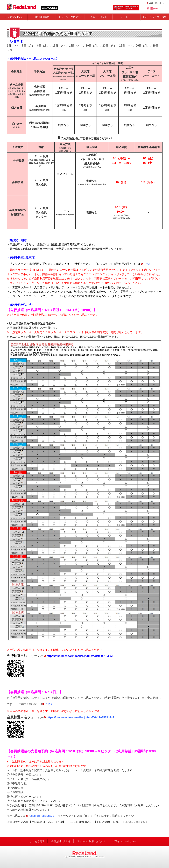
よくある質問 (37, 841)
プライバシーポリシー (124, 841)
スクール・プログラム (71, 17)
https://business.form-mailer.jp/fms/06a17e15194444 (80, 717)
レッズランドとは (14, 17)
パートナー (127, 17)
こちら (148, 264)
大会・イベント (99, 17)
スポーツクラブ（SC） (155, 17)
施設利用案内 (42, 17)
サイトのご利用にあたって (91, 841)
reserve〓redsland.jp (41, 816)
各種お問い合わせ (157, 3)
